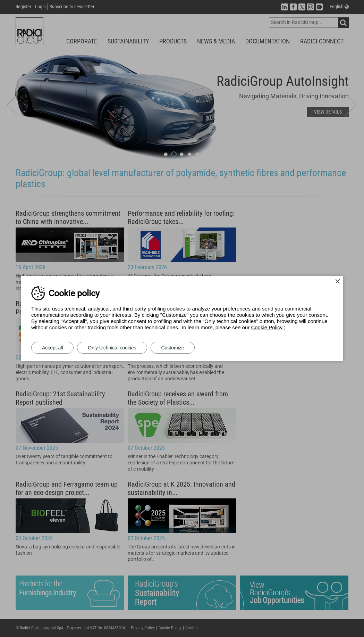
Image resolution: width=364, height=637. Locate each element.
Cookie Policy (266, 327)
